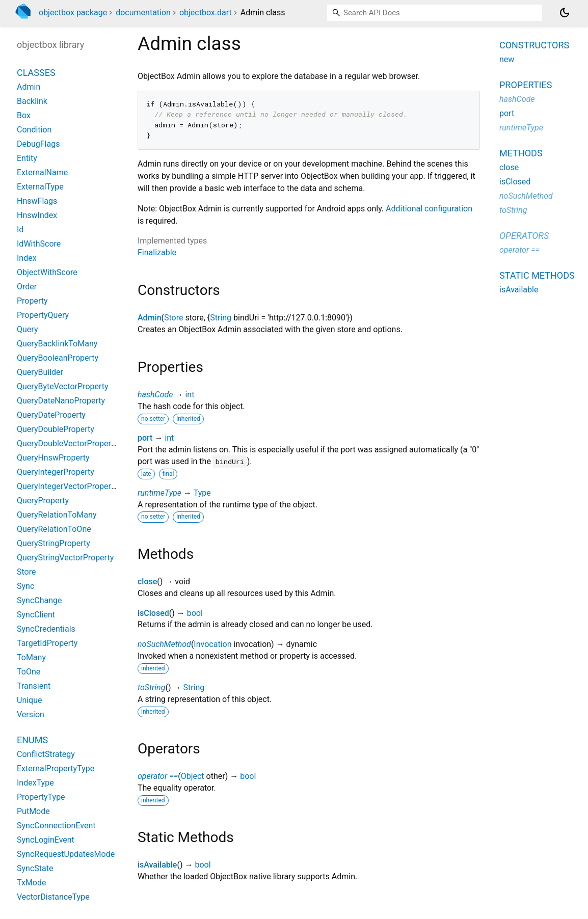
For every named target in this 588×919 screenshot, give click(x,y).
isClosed (153, 613)
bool (195, 613)
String (221, 318)
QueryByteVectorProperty (63, 386)
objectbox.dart (206, 12)
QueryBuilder (40, 372)
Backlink (32, 101)
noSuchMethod (164, 644)
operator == (158, 776)
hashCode (155, 395)
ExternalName (42, 172)
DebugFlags (38, 144)
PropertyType (41, 797)
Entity (27, 158)
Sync (25, 586)
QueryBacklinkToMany (57, 344)
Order (27, 287)
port (145, 438)
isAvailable (157, 865)
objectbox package (73, 12)
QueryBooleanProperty (58, 358)
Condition (34, 130)
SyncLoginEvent (46, 840)
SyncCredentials (46, 629)
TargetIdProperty (47, 643)
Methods (521, 153)
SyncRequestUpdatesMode (66, 854)
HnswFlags (37, 201)
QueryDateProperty (51, 415)
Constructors (534, 45)
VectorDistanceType (53, 897)
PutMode (33, 811)
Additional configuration (429, 209)
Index (27, 258)
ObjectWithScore (47, 272)
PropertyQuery (43, 315)
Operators (524, 236)
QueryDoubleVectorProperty (67, 443)
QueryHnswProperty (53, 458)
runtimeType (159, 493)
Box (24, 115)
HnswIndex (37, 215)
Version (31, 714)
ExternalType (40, 187)
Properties (526, 85)
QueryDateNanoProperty (61, 401)
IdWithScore (39, 244)
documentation (143, 12)
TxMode (31, 883)
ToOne (29, 672)
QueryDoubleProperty (56, 429)
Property (32, 301)
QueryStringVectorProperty (65, 558)
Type (202, 493)
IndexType (35, 783)
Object (193, 776)
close (147, 582)
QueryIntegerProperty (56, 472)
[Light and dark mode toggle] (565, 13)
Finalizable (157, 252)
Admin (150, 318)
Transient (34, 686)
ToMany (31, 657)
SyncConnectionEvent (56, 826)
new (507, 59)
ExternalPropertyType (56, 768)
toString (151, 687)
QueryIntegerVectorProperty (67, 486)
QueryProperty (43, 501)
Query (27, 329)
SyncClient (36, 615)
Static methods (537, 275)
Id (20, 229)
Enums (32, 740)
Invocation (212, 644)
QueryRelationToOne (54, 529)
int (190, 395)
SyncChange (39, 600)
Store (173, 318)
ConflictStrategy (46, 754)
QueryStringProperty (54, 543)
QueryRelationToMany (57, 515)
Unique (30, 700)
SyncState (35, 868)
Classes (36, 73)
